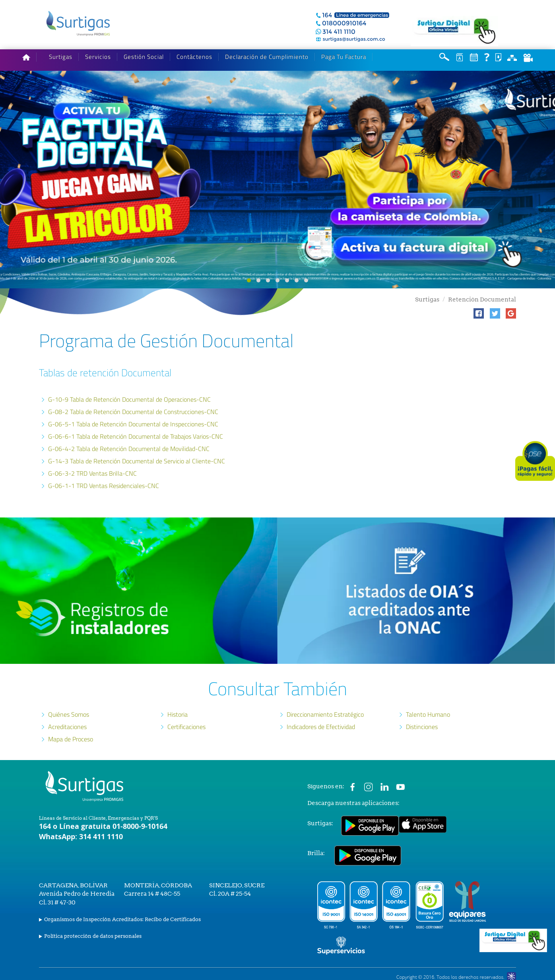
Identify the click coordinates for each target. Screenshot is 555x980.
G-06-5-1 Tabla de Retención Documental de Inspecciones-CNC (133, 424)
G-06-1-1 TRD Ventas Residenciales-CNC (104, 486)
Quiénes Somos (69, 714)
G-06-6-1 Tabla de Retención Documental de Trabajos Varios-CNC (136, 436)
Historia (178, 714)
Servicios (98, 57)
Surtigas (61, 57)
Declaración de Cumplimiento (267, 57)
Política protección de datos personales (93, 936)
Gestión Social (144, 57)
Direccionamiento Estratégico (325, 714)
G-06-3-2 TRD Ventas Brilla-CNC (92, 473)
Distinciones (422, 727)
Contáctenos (194, 57)
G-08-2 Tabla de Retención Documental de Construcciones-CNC (133, 412)
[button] (479, 313)
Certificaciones (186, 727)
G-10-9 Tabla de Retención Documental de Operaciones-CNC (129, 399)
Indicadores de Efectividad (321, 727)
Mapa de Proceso (71, 739)
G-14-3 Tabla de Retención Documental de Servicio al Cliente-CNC (137, 461)
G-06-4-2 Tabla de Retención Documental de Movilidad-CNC (129, 449)
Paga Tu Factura (344, 57)
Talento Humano (428, 714)
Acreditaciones (67, 727)
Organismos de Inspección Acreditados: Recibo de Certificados (122, 919)
